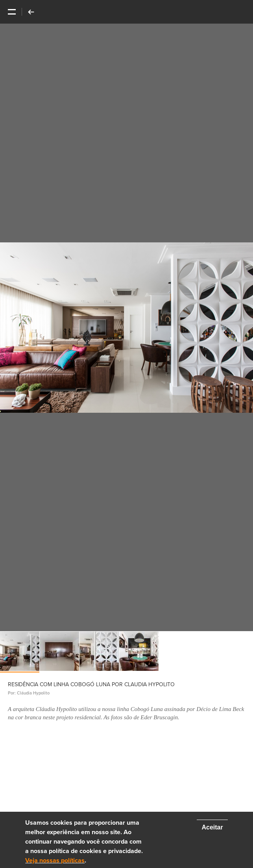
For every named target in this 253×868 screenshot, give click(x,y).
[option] (126, 327)
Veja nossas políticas (55, 861)
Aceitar (212, 827)
